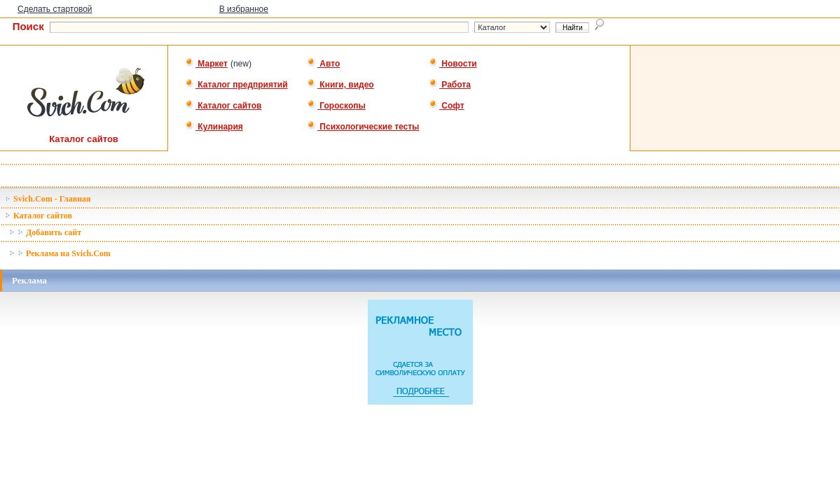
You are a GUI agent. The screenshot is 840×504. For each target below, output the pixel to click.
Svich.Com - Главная (48, 199)
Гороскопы (336, 106)
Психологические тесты (363, 127)
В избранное (244, 9)
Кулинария (214, 127)
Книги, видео (340, 85)
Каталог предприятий (236, 85)
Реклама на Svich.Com (60, 253)
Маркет (206, 64)
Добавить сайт (45, 232)
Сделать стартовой (55, 9)
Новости (453, 64)
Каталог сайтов (223, 106)
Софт (447, 106)
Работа (450, 85)
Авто (323, 64)
